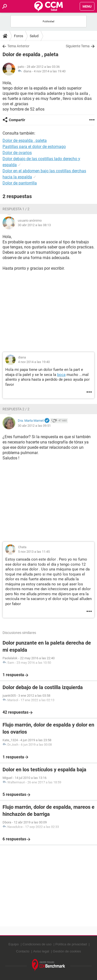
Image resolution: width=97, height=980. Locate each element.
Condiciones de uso (37, 944)
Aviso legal (41, 951)
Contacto (23, 951)
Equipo (13, 944)
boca (61, 375)
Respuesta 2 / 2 (16, 409)
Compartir (17, 120)
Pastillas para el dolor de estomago (34, 147)
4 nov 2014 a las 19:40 (50, 71)
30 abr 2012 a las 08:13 (34, 225)
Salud (34, 36)
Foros (19, 36)
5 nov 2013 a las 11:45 (34, 552)
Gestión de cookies (67, 951)
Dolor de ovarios (17, 153)
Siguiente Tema (78, 46)
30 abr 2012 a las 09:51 (34, 426)
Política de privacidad (71, 944)
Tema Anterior (18, 46)
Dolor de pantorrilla (20, 183)
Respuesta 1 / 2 (16, 209)
